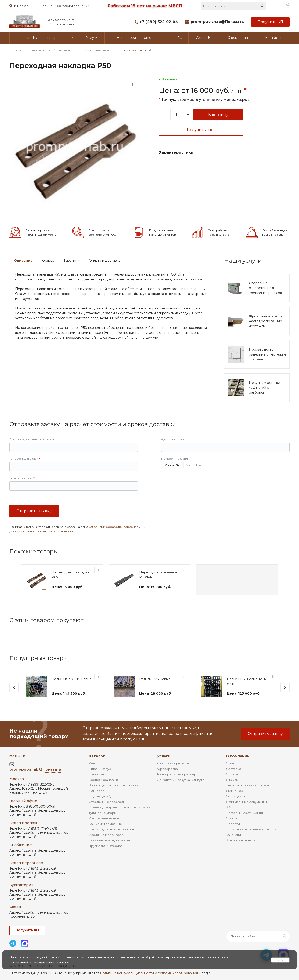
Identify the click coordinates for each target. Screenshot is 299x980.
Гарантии (72, 261)
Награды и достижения (244, 813)
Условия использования (178, 973)
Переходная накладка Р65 (70, 575)
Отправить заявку (34, 511)
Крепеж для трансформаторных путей (120, 807)
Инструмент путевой (105, 818)
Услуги (164, 756)
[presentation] (14, 687)
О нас (230, 763)
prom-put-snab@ (217, 22)
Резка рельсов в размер (177, 774)
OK (280, 960)
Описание (23, 261)
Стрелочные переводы (107, 802)
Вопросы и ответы (241, 840)
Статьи (231, 818)
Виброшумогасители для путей (114, 785)
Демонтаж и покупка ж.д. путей (182, 780)
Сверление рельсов (173, 763)
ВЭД (229, 807)
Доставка (233, 769)
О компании (238, 756)
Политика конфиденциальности (251, 829)
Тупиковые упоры (103, 813)
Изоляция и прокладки (107, 835)
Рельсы (95, 763)
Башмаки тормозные (105, 824)
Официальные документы (246, 802)
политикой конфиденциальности (48, 531)
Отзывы (48, 261)
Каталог (97, 756)
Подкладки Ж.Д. (101, 796)
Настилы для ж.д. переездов (111, 829)
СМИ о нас (234, 791)
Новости (233, 824)
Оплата (232, 774)
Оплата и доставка (105, 261)
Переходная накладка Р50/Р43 (158, 575)
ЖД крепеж (98, 791)
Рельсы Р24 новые (155, 679)
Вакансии (233, 835)
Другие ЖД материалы (107, 846)
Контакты (18, 756)
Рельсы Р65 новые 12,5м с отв (247, 681)
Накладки (96, 774)
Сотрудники (235, 796)
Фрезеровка (167, 769)
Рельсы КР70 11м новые (72, 679)
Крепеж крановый (103, 780)
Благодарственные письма (247, 785)
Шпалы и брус (100, 769)
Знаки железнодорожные (109, 840)
